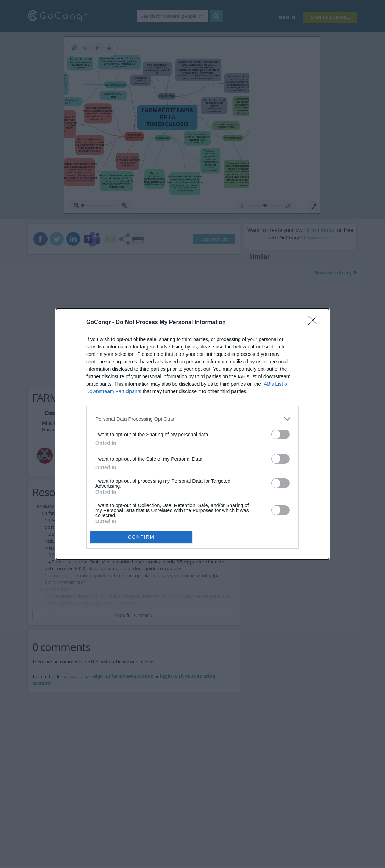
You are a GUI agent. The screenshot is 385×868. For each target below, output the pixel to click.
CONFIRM (141, 537)
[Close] (315, 323)
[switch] (280, 434)
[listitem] (192, 419)
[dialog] (192, 434)
